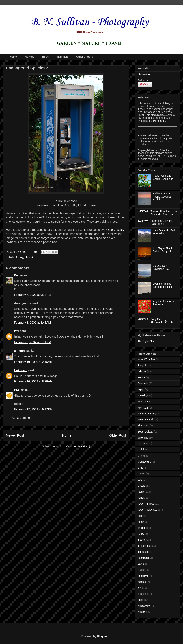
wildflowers (144, 606)
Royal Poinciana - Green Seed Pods (163, 177)
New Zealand (145, 419)
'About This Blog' (147, 359)
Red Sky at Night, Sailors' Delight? (163, 250)
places (141, 570)
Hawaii (29, 257)
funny (20, 257)
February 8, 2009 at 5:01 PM (32, 342)
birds (140, 468)
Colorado (143, 383)
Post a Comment (21, 418)
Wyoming (143, 438)
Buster (141, 378)
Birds (46, 57)
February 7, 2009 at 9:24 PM (32, 295)
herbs (141, 534)
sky (140, 588)
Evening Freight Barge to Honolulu (163, 285)
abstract (142, 444)
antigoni (20, 351)
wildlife (141, 612)
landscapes (144, 546)
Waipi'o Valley (115, 230)
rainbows (143, 576)
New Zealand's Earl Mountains (164, 232)
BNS (17, 390)
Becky (18, 275)
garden (142, 528)
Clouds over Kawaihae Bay (161, 267)
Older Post (118, 435)
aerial (141, 450)
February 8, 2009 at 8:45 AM (32, 323)
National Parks (146, 413)
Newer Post (15, 435)
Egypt (141, 389)
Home (13, 57)
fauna (141, 492)
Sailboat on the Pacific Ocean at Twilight (162, 197)
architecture (144, 462)
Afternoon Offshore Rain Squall (161, 222)
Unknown (21, 370)
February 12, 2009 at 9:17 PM (33, 409)
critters (141, 486)
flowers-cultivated (147, 510)
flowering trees (146, 504)
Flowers (30, 57)
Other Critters (84, 57)
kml (17, 331)
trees (140, 600)
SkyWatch (143, 426)
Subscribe (144, 74)
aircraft (142, 456)
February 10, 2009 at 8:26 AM (33, 381)
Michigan (143, 408)
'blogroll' (142, 365)
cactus (141, 474)
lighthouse (143, 552)
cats (140, 480)
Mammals (63, 57)
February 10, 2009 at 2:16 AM (33, 362)
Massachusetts (146, 402)
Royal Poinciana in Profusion (163, 303)
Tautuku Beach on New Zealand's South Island (164, 213)
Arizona (142, 371)
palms (141, 564)
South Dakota (145, 432)
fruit (140, 516)
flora (140, 498)
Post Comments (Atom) (75, 446)
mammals (143, 558)
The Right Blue (146, 341)
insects (142, 540)
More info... (160, 121)
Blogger (102, 636)
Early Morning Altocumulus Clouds (162, 321)
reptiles (142, 582)
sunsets (142, 594)
